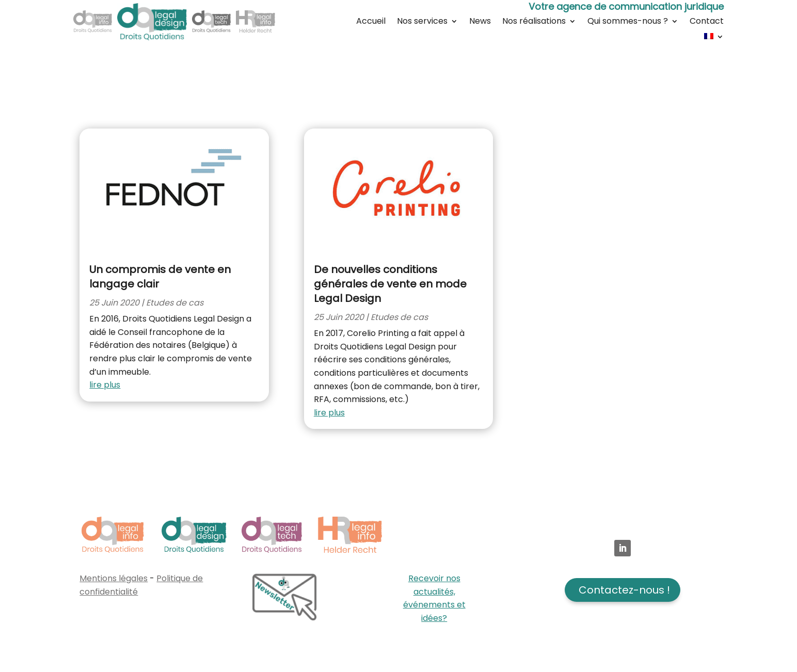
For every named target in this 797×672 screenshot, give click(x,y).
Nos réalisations (534, 22)
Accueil (371, 22)
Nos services (422, 22)
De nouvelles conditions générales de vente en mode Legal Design (390, 284)
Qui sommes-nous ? (628, 22)
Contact (707, 22)
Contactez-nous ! (624, 590)
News (480, 22)
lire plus (105, 385)
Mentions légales (114, 578)
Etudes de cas (175, 303)
